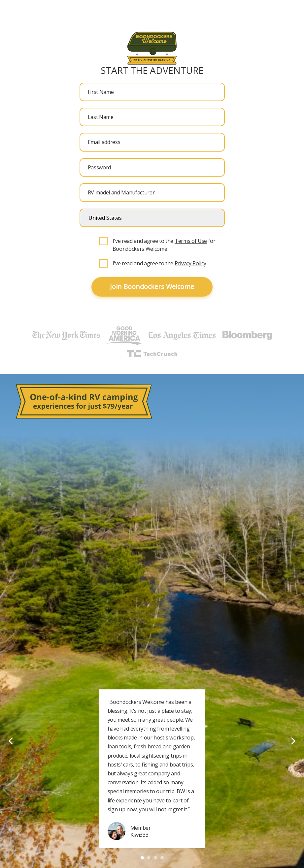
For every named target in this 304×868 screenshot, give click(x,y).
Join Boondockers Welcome (152, 287)
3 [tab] (155, 858)
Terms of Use (191, 241)
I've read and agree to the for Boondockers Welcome (164, 245)
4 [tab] (162, 858)
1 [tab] (142, 858)
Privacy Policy (190, 263)
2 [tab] (149, 858)
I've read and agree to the (159, 263)
